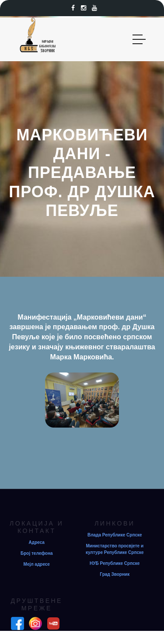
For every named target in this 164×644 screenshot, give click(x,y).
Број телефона (37, 553)
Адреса (37, 542)
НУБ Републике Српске (115, 563)
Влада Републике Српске (115, 535)
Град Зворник (115, 574)
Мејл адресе (37, 564)
